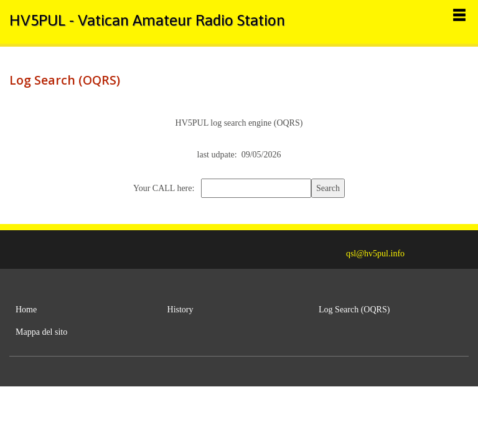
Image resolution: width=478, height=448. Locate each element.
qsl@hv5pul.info (375, 254)
